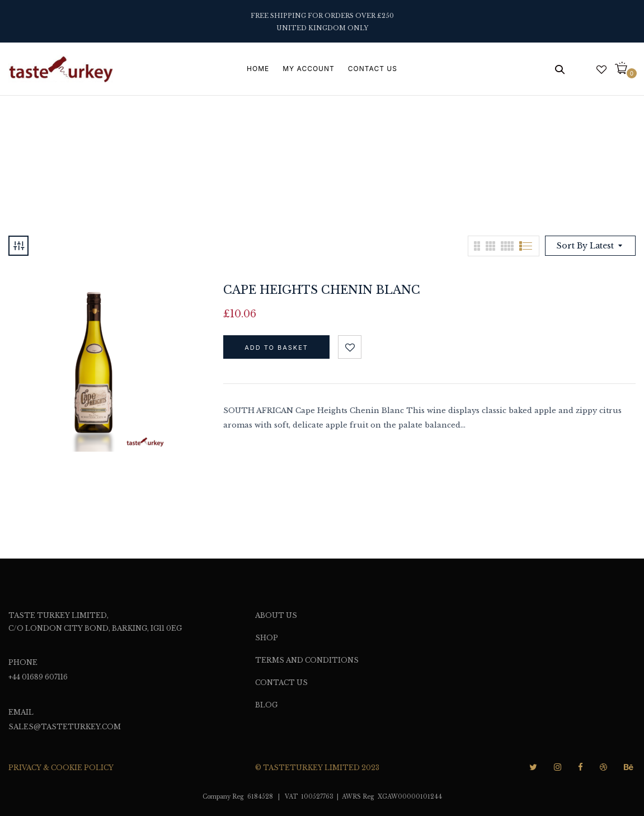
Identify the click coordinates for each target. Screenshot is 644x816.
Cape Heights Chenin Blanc (322, 290)
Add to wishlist (350, 347)
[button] (625, 69)
